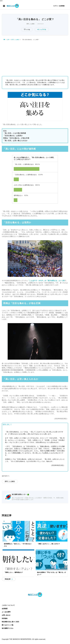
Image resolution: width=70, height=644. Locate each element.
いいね (28, 29)
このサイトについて (8, 605)
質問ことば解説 (31, 24)
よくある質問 (6, 612)
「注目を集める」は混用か (13, 136)
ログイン (56, 6)
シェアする (42, 29)
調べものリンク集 (8, 625)
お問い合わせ (6, 615)
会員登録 (62, 6)
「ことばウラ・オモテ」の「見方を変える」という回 (46, 281)
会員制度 (5, 609)
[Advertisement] (35, 58)
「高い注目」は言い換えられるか (15, 141)
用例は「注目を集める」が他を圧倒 (16, 138)
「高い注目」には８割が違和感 (15, 133)
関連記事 (8, 579)
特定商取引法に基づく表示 (10, 622)
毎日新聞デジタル (8, 628)
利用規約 (5, 618)
